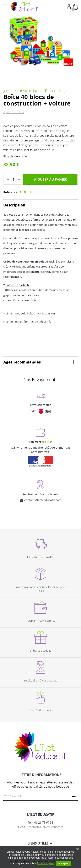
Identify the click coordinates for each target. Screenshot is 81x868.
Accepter (63, 863)
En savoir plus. (45, 863)
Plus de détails (15, 156)
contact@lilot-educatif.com (43, 500)
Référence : (11, 192)
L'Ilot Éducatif (24, 7)
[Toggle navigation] (5, 7)
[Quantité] (13, 179)
